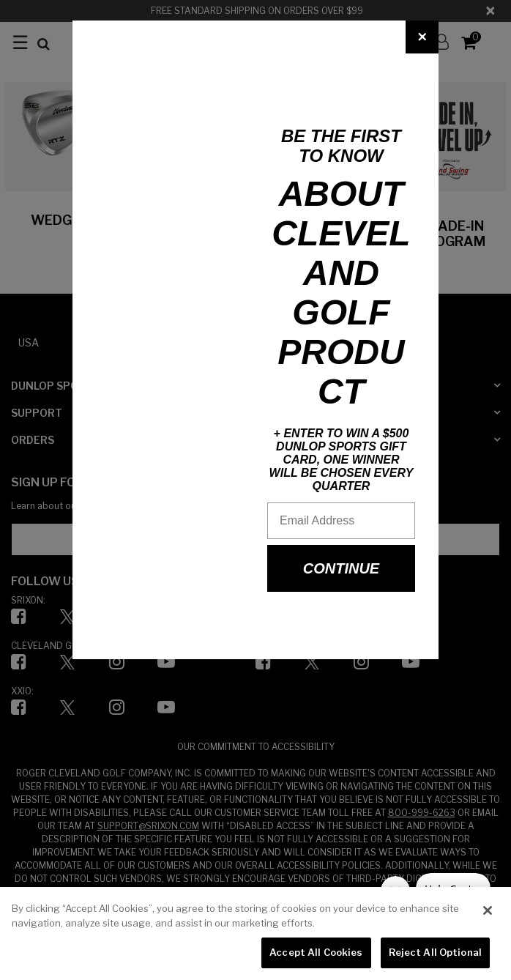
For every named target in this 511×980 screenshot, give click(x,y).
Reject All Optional (435, 952)
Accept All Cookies (316, 952)
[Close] (422, 37)
